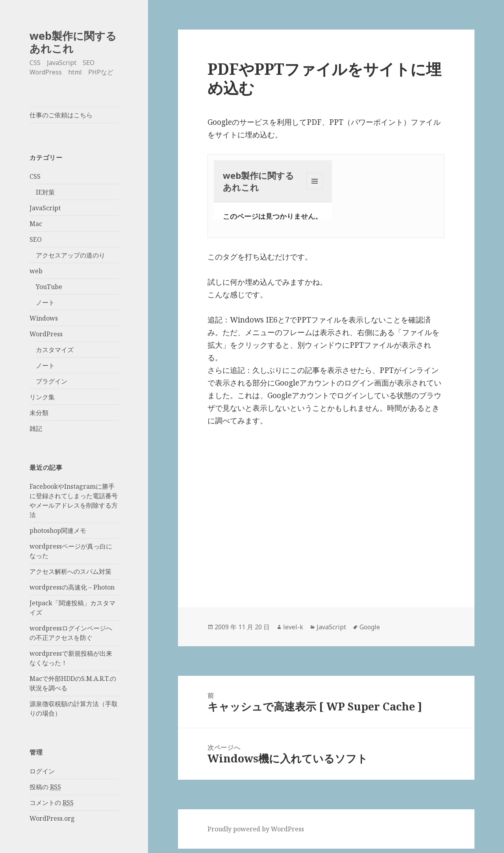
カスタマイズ (55, 350)
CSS (35, 176)
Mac (36, 224)
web (36, 271)
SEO (36, 239)
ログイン (42, 771)
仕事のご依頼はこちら (61, 115)
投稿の (45, 787)
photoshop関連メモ (58, 530)
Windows (44, 318)
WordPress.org (52, 818)
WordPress (46, 334)
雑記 (36, 428)
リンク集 (42, 397)
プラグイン (52, 381)
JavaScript (45, 208)
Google (370, 627)
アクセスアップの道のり (70, 255)
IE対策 (45, 192)
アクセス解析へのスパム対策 (70, 571)
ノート (45, 302)
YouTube (49, 287)
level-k (293, 627)
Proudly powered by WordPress (256, 829)
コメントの (52, 803)
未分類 (39, 413)
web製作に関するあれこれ (73, 42)
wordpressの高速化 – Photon (72, 587)
